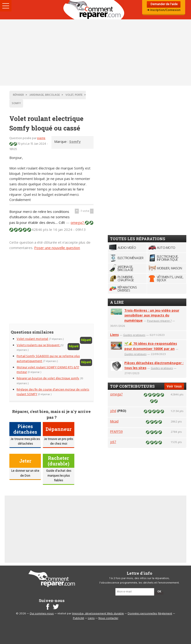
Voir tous (174, 386)
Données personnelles (142, 614)
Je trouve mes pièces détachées (25, 442)
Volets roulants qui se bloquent (38, 345)
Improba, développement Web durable (98, 614)
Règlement (165, 614)
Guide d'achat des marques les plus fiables (59, 476)
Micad (114, 421)
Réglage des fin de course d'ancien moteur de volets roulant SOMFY (53, 392)
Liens (114, 335)
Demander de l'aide (164, 4)
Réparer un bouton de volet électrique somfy (48, 378)
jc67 (113, 442)
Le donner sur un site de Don (25, 473)
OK (159, 592)
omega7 (78, 222)
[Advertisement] (95, 53)
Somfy (75, 141)
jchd (113, 411)
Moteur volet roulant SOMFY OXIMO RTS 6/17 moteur (48, 370)
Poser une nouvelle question (57, 248)
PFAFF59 (116, 431)
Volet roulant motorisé (32, 339)
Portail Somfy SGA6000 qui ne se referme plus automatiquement (48, 359)
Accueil (96, 10)
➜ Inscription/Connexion (164, 10)
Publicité (79, 618)
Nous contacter (108, 618)
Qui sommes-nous (42, 614)
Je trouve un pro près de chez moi (58, 442)
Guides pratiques (134, 335)
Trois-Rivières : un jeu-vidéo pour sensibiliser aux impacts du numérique (152, 315)
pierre (41, 138)
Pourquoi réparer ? (159, 321)
